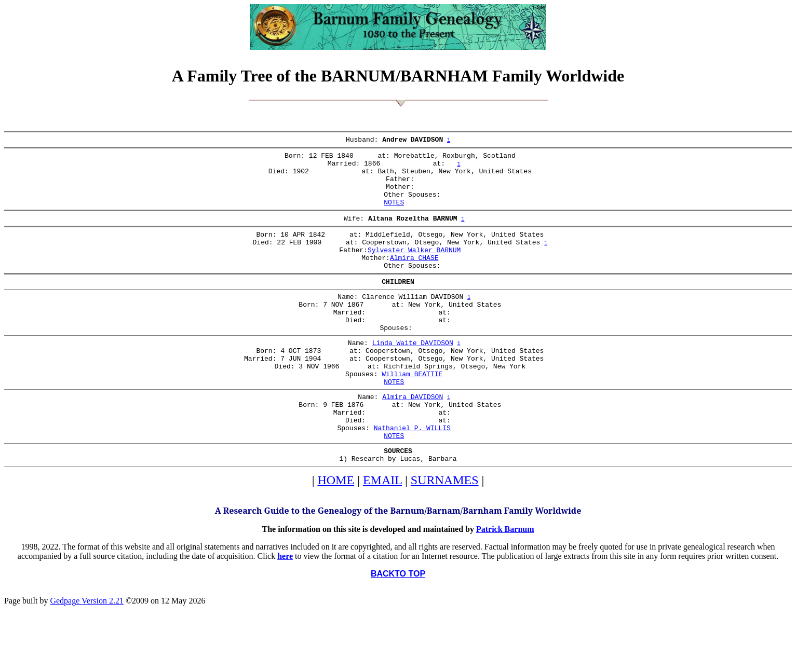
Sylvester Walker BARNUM (414, 268)
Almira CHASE (414, 278)
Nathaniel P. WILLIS (412, 476)
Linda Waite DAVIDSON (413, 375)
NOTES (394, 214)
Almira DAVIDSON (413, 438)
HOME (336, 533)
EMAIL (382, 533)
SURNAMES (445, 533)
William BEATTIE (412, 413)
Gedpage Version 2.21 (86, 654)
